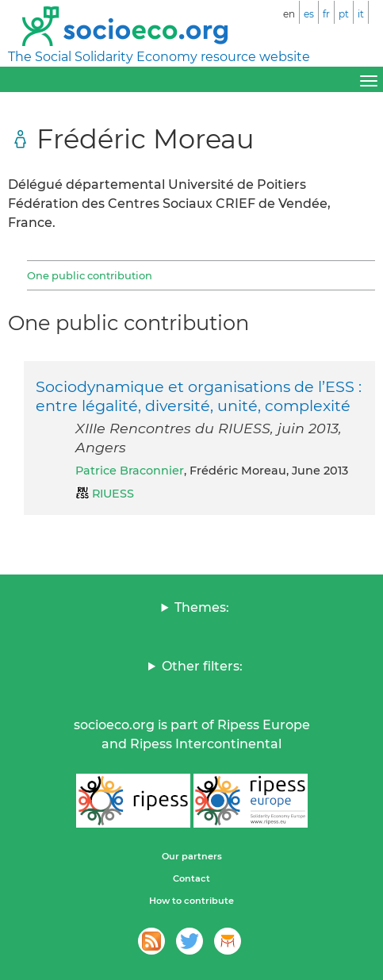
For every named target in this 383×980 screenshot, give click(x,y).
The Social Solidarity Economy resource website (159, 57)
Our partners (192, 856)
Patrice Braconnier (130, 471)
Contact (191, 878)
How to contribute (191, 901)
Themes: (202, 607)
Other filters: (202, 666)
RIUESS (113, 494)
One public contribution (90, 275)
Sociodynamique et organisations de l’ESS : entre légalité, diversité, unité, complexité (199, 396)
